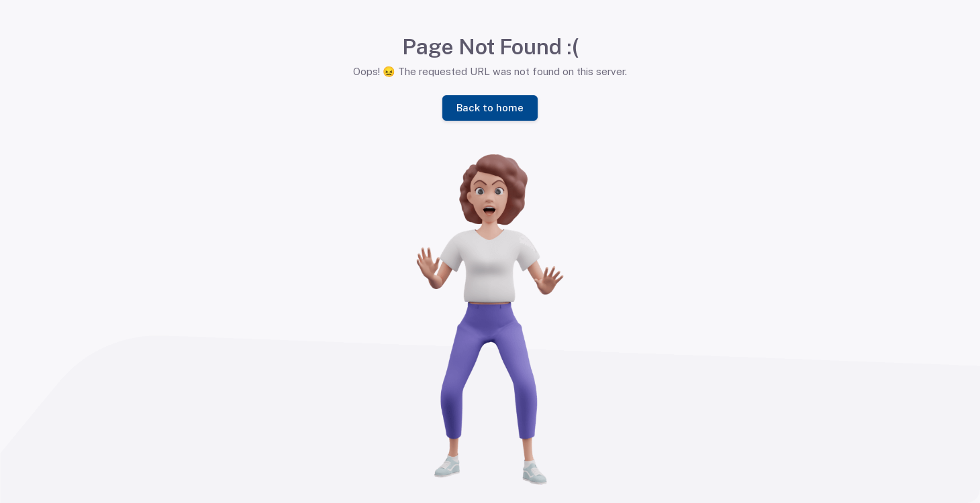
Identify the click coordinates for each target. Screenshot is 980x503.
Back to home (490, 107)
